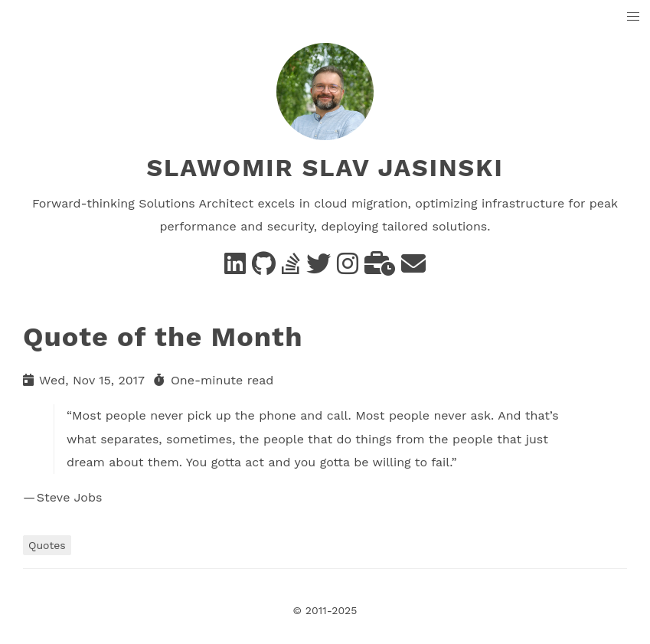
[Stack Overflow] (291, 268)
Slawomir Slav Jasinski (325, 168)
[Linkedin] (235, 268)
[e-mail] (413, 268)
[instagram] (348, 268)
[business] (380, 268)
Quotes (47, 545)
